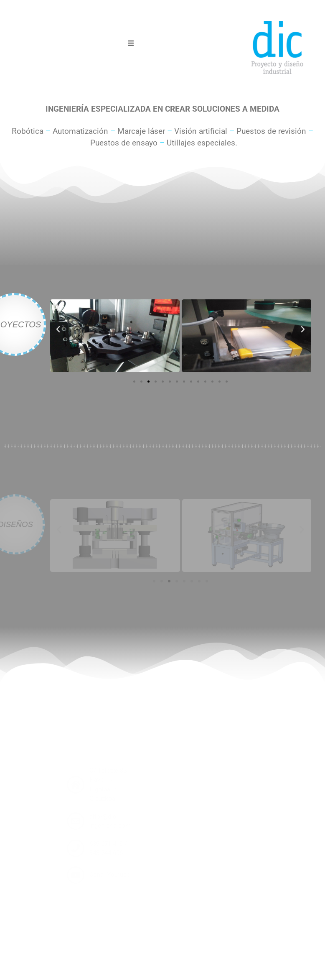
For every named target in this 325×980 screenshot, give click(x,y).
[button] (58, 329)
